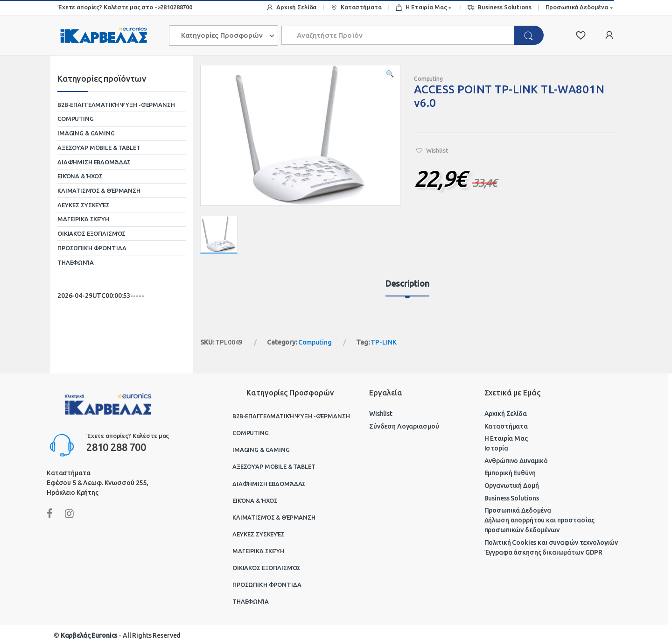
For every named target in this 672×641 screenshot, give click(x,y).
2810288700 (176, 7)
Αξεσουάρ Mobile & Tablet (99, 148)
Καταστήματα (356, 8)
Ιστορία (496, 448)
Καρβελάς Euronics (89, 635)
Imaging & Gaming (86, 133)
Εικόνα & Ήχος (80, 176)
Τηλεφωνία (76, 262)
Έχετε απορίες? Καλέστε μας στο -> (109, 7)
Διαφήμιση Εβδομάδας (94, 162)
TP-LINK (383, 342)
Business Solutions (499, 8)
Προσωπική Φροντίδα (92, 248)
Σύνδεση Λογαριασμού (404, 426)
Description (407, 284)
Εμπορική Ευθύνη (510, 473)
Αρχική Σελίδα (291, 8)
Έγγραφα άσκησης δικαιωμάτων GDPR (544, 552)
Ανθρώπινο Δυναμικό (516, 461)
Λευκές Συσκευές (84, 205)
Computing (428, 79)
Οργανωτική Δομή (512, 486)
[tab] (407, 288)
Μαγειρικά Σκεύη (83, 219)
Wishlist (381, 414)
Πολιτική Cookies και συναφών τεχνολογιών (551, 542)
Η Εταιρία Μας (421, 8)
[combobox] (398, 35)
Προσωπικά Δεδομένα (577, 7)
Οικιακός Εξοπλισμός (91, 233)
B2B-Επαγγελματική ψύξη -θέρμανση (116, 105)
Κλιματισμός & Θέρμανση (99, 190)
